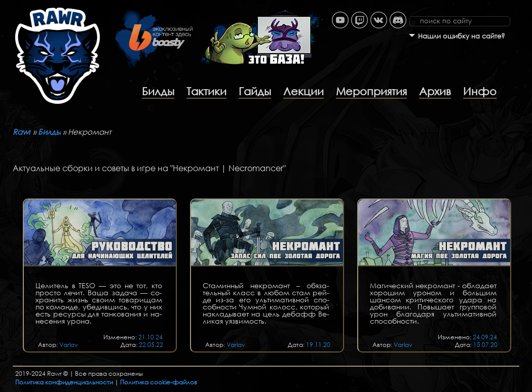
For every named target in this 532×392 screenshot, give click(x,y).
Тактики (206, 91)
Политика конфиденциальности (64, 382)
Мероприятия (371, 91)
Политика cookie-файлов (159, 382)
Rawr (22, 132)
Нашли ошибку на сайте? (462, 36)
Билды (158, 91)
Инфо (480, 91)
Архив (435, 91)
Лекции (303, 91)
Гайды (255, 91)
